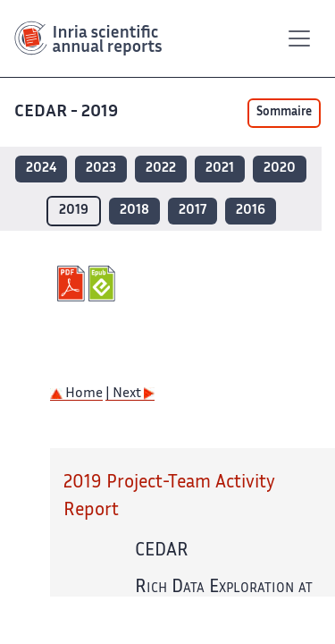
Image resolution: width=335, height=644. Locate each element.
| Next (130, 394)
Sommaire (284, 113)
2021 (220, 169)
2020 (280, 169)
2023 (101, 169)
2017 (193, 211)
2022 (161, 169)
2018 (134, 211)
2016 (251, 211)
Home (76, 394)
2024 (41, 169)
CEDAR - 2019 (68, 112)
